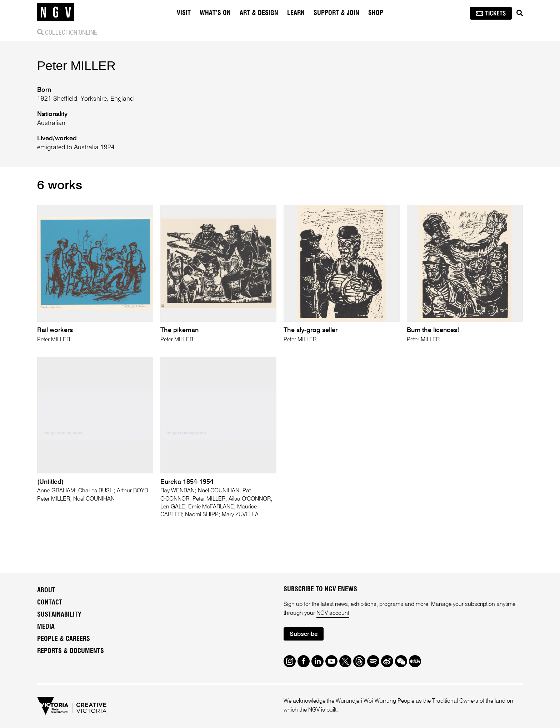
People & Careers (64, 639)
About (46, 591)
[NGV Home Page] (56, 12)
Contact (50, 603)
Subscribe (304, 634)
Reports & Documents (71, 651)
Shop (376, 13)
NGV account (333, 613)
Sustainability (59, 615)
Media (46, 627)
